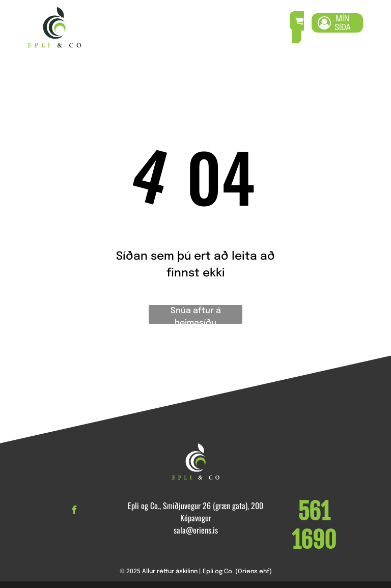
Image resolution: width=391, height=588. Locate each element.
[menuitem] (135, 27)
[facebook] (74, 511)
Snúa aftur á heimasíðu (196, 315)
